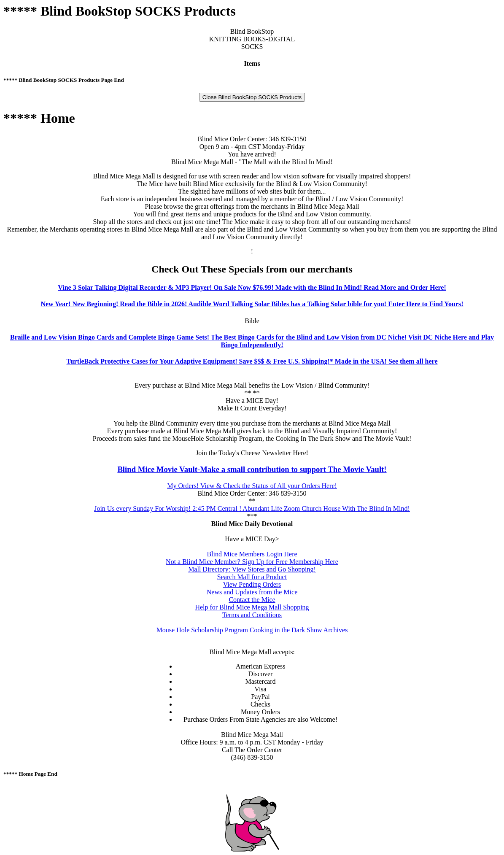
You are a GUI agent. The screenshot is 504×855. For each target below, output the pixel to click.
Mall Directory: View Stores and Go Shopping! (252, 569)
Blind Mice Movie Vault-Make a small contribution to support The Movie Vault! (252, 469)
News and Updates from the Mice (252, 592)
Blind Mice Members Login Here (252, 554)
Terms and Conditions (252, 615)
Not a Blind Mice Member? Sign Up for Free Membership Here (252, 562)
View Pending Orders (252, 584)
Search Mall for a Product (252, 577)
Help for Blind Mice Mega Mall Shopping (252, 607)
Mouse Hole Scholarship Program (202, 630)
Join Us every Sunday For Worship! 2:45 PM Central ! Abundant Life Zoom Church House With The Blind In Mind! (252, 508)
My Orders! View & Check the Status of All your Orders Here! (252, 486)
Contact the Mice (252, 600)
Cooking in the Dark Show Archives (299, 630)
